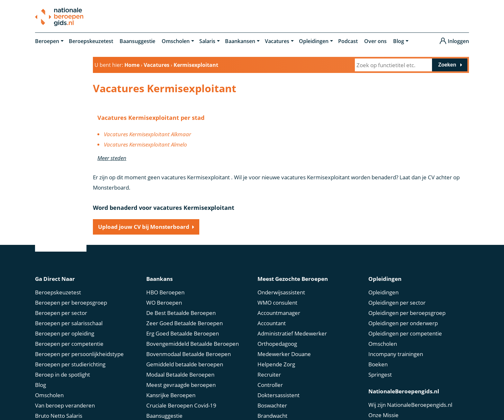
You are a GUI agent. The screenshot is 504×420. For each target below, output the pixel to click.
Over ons (375, 41)
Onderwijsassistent (281, 292)
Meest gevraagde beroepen (181, 385)
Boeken (378, 364)
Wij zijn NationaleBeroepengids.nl (410, 405)
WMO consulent (277, 303)
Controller (270, 385)
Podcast (348, 41)
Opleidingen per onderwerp (403, 323)
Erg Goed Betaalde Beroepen (183, 333)
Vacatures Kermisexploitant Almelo (145, 144)
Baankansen (240, 41)
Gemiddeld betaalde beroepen (185, 364)
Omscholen (176, 41)
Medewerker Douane (284, 354)
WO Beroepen (164, 303)
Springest (380, 375)
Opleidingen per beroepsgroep (407, 313)
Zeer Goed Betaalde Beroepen (184, 323)
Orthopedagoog (277, 344)
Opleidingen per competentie (405, 333)
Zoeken (447, 65)
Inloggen (458, 41)
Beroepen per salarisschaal (69, 323)
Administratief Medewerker (292, 333)
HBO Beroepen (165, 292)
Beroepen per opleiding (65, 333)
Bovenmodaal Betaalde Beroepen (189, 354)
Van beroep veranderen (65, 405)
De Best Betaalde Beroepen (181, 313)
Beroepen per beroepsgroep (71, 303)
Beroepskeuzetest (91, 41)
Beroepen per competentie (69, 344)
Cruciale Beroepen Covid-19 (181, 405)
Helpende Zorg (276, 364)
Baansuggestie (137, 41)
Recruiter (269, 375)
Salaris (207, 41)
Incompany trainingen (396, 354)
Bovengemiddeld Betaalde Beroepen (193, 344)
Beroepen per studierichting (70, 364)
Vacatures (277, 41)
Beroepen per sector (61, 313)
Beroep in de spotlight (63, 375)
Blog (399, 41)
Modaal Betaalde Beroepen (180, 375)
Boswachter (272, 405)
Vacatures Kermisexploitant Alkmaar (148, 134)
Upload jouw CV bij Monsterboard (144, 227)
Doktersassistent (279, 395)
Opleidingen (314, 41)
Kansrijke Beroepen (171, 395)
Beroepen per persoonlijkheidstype (79, 354)
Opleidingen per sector (397, 303)
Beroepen (47, 41)
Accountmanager (279, 313)
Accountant (272, 323)
